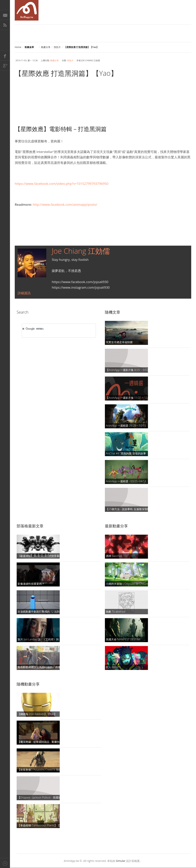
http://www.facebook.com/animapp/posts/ (65, 204)
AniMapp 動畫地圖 (27, 10)
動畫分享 (46, 47)
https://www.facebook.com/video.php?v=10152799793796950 (62, 184)
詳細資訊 (24, 293)
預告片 (57, 47)
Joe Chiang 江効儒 (81, 251)
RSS (5, 25)
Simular (121, 861)
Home (18, 47)
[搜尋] (54, 329)
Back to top (5, 863)
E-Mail (5, 15)
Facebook (5, 56)
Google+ (5, 66)
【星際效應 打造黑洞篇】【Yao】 (66, 73)
